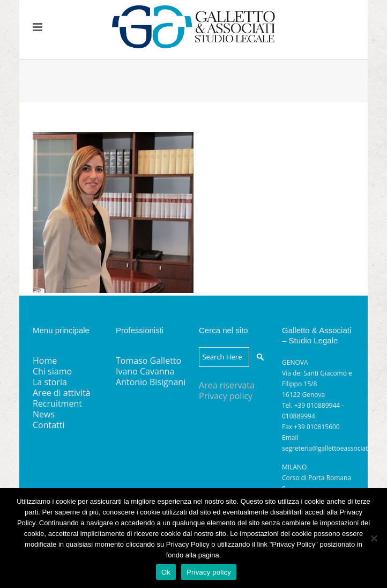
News (44, 414)
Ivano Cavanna (145, 371)
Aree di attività (62, 393)
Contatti (49, 425)
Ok (166, 572)
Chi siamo (52, 371)
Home (45, 361)
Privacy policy (226, 396)
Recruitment (57, 403)
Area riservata (227, 385)
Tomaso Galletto (148, 361)
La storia (50, 382)
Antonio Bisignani (151, 382)
